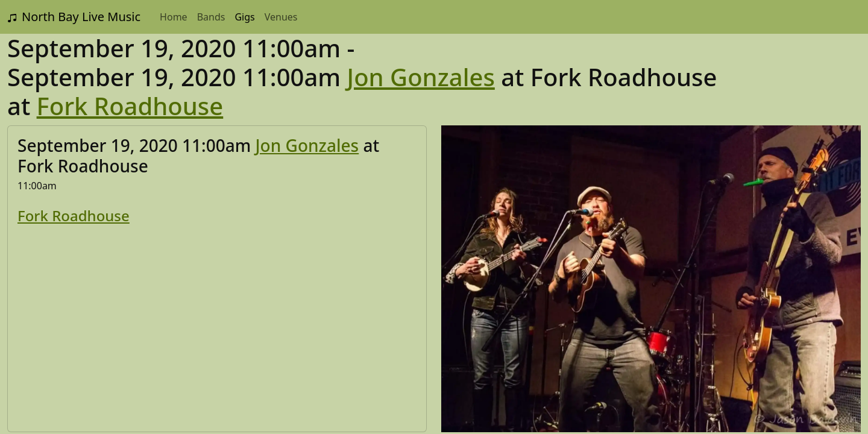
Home (174, 17)
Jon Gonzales (421, 77)
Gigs (244, 17)
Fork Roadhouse (130, 106)
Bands (211, 17)
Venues (281, 17)
